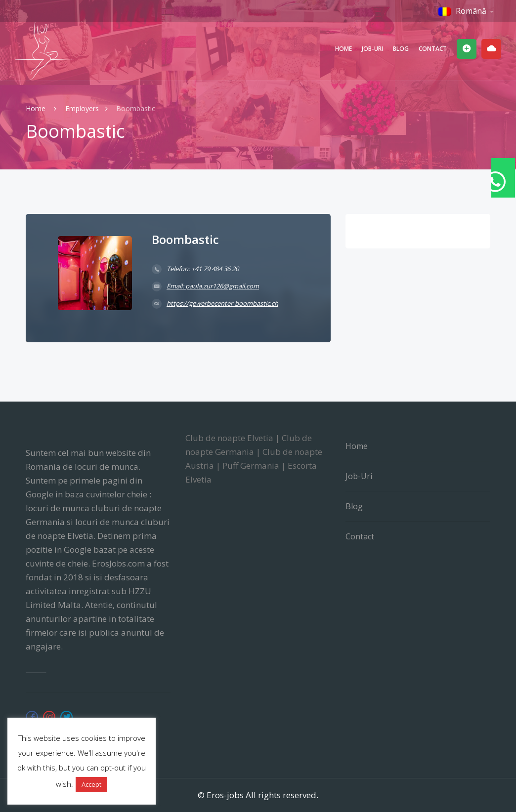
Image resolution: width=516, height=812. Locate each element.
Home (344, 49)
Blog (401, 49)
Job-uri (372, 49)
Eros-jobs (225, 795)
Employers (82, 108)
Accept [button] (91, 784)
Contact (433, 49)
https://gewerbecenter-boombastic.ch (222, 303)
